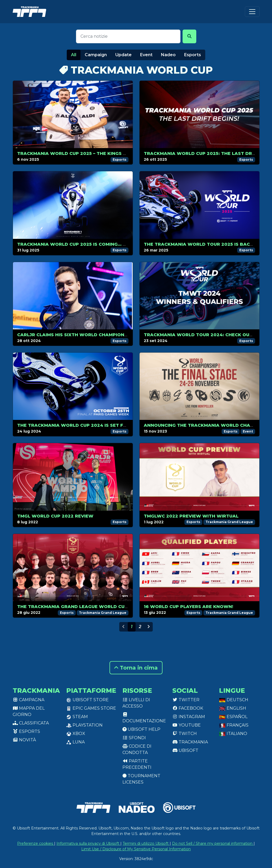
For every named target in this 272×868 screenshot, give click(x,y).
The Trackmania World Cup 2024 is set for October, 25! (91, 425)
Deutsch (234, 700)
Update (123, 55)
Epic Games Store (91, 708)
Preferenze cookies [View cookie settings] (36, 843)
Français (234, 725)
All (74, 55)
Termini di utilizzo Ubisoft (146, 843)
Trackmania (190, 742)
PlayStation (84, 725)
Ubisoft (185, 750)
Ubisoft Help (141, 729)
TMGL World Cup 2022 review (55, 516)
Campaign (96, 55)
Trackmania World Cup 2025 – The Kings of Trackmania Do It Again (105, 153)
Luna (75, 742)
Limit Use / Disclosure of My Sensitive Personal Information (136, 849)
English (233, 708)
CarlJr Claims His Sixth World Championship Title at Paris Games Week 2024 (118, 335)
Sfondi (134, 738)
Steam (77, 717)
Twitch (185, 734)
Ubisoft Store (87, 700)
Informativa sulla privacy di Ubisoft (88, 843)
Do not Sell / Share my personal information (213, 843)
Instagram (189, 717)
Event (146, 55)
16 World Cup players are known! (189, 607)
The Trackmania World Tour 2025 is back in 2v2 (207, 244)
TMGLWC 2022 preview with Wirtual (191, 516)
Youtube (187, 725)
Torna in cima (136, 668)
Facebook (188, 708)
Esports (193, 55)
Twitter (186, 700)
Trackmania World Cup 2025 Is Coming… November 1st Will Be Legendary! (114, 244)
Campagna (28, 700)
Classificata (31, 723)
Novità (24, 740)
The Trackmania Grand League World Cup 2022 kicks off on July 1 (104, 607)
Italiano (233, 734)
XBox (76, 734)
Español (233, 717)
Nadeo (168, 55)
